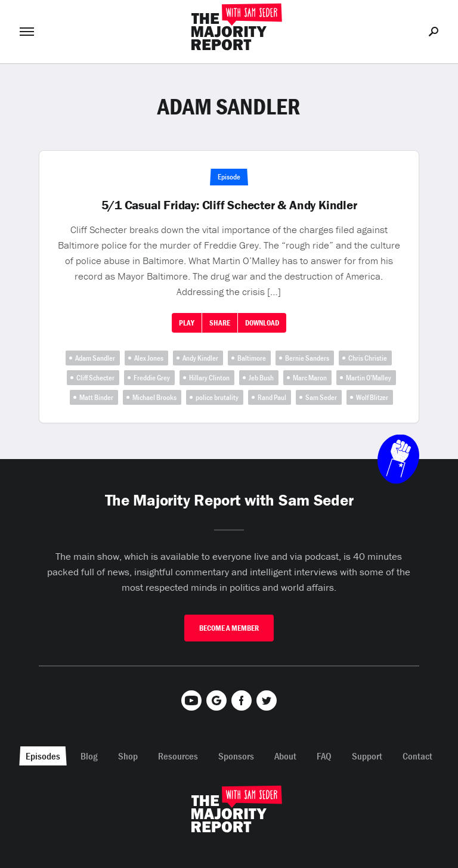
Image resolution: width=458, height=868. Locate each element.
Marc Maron (310, 378)
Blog (89, 756)
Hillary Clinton (209, 378)
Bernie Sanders (307, 358)
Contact (417, 756)
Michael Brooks (154, 397)
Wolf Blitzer (372, 397)
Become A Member (229, 628)
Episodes (43, 756)
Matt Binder (96, 397)
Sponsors (236, 756)
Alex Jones (149, 358)
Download (262, 323)
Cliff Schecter (95, 378)
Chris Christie (368, 358)
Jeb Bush (261, 378)
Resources (178, 756)
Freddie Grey (152, 378)
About (285, 756)
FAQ (324, 756)
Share (220, 323)
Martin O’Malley (369, 378)
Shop (128, 756)
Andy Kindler (200, 358)
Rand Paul (272, 397)
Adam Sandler (95, 358)
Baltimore (252, 358)
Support (367, 756)
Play (187, 323)
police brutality (217, 397)
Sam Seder (321, 397)
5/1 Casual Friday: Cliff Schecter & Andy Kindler (229, 205)
